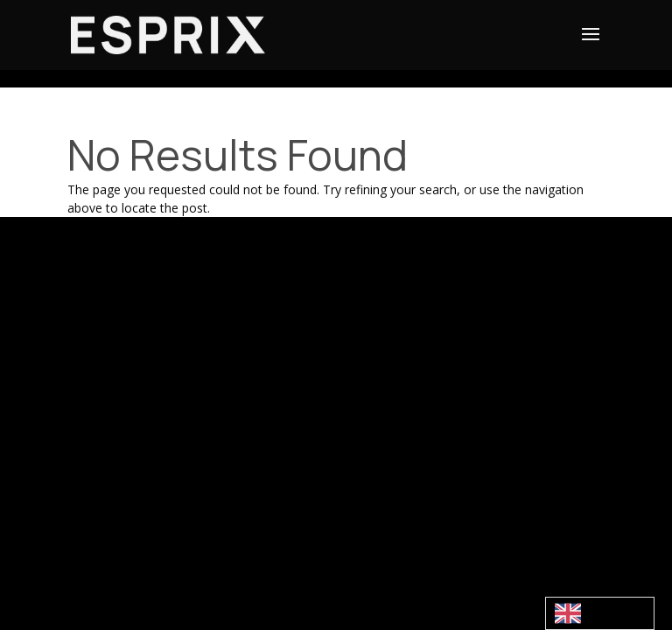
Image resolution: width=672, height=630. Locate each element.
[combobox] (600, 613)
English (587, 613)
